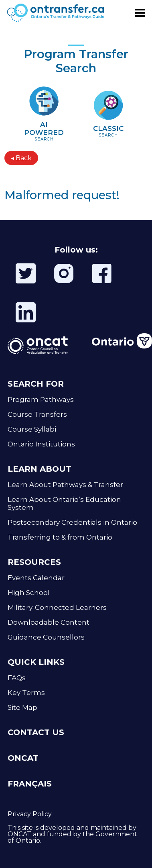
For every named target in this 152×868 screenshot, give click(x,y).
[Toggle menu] (140, 13)
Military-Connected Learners (57, 607)
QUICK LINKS (36, 662)
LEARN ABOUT (40, 469)
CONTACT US (36, 732)
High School (29, 593)
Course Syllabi (32, 429)
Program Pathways (41, 399)
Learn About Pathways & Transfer (65, 485)
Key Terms (26, 693)
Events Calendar (36, 578)
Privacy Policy (30, 814)
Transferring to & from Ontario (60, 537)
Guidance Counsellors (46, 637)
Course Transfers (37, 414)
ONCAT (23, 758)
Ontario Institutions (41, 444)
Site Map (22, 707)
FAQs (17, 678)
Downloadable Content (49, 622)
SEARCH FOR (36, 384)
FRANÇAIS (30, 784)
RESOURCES (34, 562)
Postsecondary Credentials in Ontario (72, 522)
